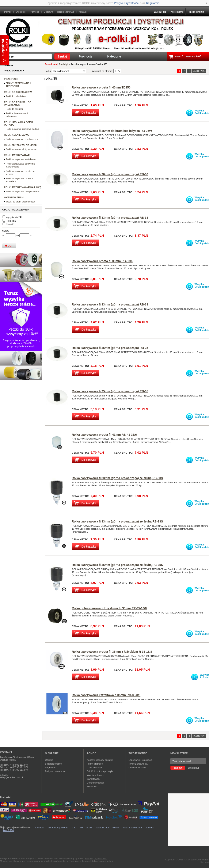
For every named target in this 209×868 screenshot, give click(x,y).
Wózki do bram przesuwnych (21, 202)
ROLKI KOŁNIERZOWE (17, 135)
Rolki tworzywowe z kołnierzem (22, 139)
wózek (116, 828)
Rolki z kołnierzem (132, 828)
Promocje (85, 56)
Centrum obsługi (95, 783)
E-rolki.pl (63, 64)
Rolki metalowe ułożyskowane (21, 149)
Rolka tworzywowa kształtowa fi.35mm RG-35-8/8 (106, 695)
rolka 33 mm (102, 828)
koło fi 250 (8, 830)
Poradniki (92, 786)
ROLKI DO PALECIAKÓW (18, 92)
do (18, 235)
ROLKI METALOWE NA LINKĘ (20, 145)
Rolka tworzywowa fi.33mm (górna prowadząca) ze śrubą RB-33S (117, 478)
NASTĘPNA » (199, 71)
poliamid (150, 828)
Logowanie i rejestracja (140, 760)
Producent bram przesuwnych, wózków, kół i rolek (122, 29)
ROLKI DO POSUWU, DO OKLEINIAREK (18, 103)
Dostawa (48, 12)
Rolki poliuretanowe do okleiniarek (17, 115)
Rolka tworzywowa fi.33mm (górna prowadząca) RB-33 (110, 218)
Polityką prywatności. (96, 859)
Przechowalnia (196, 12)
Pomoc (8, 12)
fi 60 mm (39, 828)
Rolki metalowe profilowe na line (22, 129)
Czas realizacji (94, 768)
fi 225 (89, 828)
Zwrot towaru (94, 779)
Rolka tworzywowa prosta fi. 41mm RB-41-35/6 (104, 435)
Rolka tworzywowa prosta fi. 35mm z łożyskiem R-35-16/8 (112, 652)
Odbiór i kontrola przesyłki (100, 771)
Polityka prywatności (56, 771)
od (4, 235)
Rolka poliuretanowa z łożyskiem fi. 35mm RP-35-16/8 (109, 608)
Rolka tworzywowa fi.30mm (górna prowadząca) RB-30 (110, 174)
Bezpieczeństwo (66, 12)
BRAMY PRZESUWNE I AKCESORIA (18, 85)
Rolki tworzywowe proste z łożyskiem (19, 180)
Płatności (35, 12)
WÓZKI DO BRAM (14, 197)
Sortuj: (48, 71)
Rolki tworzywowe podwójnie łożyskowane (20, 165)
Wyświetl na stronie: (103, 71)
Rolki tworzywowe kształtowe (21, 159)
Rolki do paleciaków (16, 96)
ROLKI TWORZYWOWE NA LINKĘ (23, 187)
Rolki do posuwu (14, 109)
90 (81, 828)
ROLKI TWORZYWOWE (17, 155)
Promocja (11, 221)
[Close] (207, 3)
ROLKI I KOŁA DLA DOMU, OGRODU (19, 123)
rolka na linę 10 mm (58, 828)
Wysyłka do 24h (14, 217)
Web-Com (197, 860)
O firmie (49, 760)
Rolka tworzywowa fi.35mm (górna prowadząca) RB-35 (110, 348)
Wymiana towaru (95, 775)
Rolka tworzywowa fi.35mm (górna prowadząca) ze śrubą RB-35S (117, 565)
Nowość (10, 224)
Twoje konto (177, 12)
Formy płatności (95, 764)
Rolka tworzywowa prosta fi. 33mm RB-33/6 (102, 261)
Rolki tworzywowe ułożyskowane (23, 192)
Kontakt (82, 12)
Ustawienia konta (137, 768)
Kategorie (114, 56)
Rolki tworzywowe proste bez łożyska (21, 173)
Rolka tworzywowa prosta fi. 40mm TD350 (101, 87)
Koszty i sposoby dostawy (100, 760)
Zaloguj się (160, 12)
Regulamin (153, 3)
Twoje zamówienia (138, 764)
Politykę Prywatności (127, 3)
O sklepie (21, 12)
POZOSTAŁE (11, 79)
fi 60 (74, 828)
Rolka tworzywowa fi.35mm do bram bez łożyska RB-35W (112, 131)
